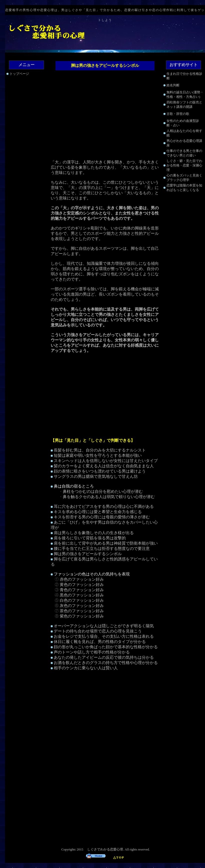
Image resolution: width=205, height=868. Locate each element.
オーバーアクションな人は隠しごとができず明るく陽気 (104, 626)
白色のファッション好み (82, 600)
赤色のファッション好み (82, 579)
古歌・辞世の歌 (178, 114)
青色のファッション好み (82, 590)
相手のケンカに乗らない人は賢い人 (86, 668)
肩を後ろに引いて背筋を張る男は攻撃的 (90, 538)
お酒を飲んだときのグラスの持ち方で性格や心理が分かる (106, 663)
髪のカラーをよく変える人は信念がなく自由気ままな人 (104, 466)
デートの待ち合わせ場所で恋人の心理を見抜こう (98, 631)
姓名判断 (173, 85)
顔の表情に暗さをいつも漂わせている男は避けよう (100, 471)
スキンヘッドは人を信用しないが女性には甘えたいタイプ (106, 461)
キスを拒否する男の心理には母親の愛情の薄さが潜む (102, 517)
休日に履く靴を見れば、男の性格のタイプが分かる (100, 642)
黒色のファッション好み (82, 595)
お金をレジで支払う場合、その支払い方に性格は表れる (104, 636)
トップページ (19, 74)
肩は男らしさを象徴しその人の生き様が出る (94, 533)
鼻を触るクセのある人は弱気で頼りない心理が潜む (109, 497)
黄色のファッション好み (82, 585)
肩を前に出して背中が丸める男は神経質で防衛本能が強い (106, 543)
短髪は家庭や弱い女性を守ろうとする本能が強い (98, 455)
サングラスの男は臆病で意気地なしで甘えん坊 (96, 476)
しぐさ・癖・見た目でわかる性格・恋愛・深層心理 (184, 165)
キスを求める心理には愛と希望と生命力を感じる (98, 512)
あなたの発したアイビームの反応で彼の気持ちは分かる (104, 657)
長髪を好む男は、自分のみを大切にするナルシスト (100, 450)
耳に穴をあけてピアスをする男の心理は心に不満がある (104, 506)
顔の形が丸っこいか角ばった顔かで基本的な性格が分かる (106, 647)
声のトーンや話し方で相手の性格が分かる (92, 652)
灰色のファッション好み (82, 606)
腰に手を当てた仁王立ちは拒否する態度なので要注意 (102, 549)
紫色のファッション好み (82, 616)
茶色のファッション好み (82, 611)
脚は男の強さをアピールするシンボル (88, 554)
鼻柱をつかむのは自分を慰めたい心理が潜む (103, 491)
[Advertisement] (105, 116)
